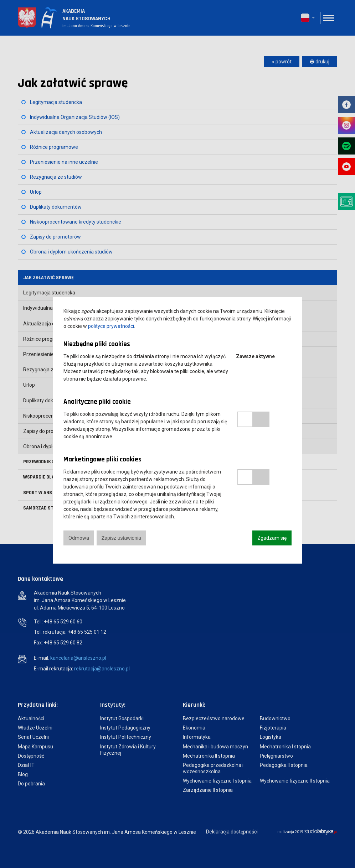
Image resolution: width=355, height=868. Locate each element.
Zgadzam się (272, 538)
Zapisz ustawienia (121, 538)
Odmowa (79, 538)
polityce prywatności (111, 326)
